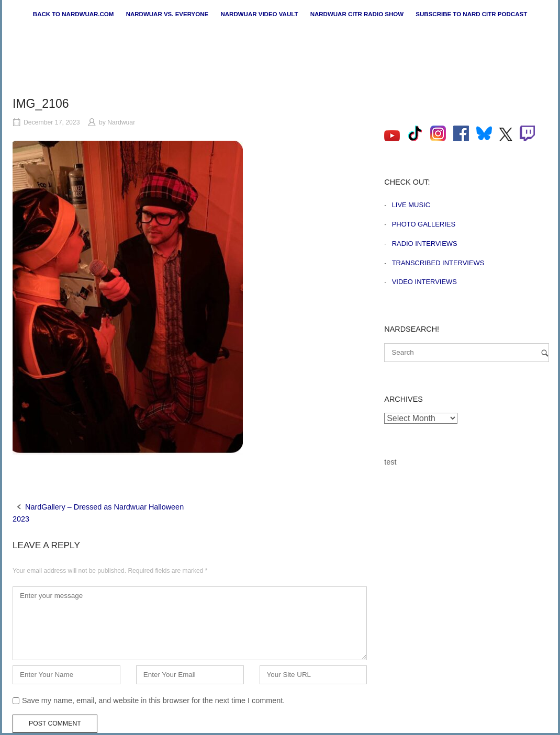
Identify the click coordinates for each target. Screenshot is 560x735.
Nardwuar (121, 122)
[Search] (545, 353)
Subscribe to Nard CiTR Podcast (471, 14)
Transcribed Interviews (438, 263)
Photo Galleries (424, 224)
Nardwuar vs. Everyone (167, 14)
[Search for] (467, 353)
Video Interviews (424, 282)
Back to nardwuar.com (74, 14)
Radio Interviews (425, 244)
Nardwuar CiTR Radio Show (357, 14)
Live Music (411, 205)
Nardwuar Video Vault (259, 14)
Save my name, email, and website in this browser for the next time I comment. (153, 700)
